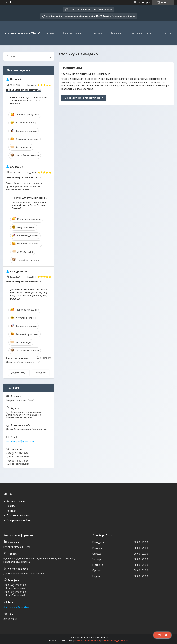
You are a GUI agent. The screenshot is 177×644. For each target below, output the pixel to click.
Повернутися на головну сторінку (85, 98)
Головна (49, 33)
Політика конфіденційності (115, 641)
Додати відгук (19, 373)
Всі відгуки (40, 373)
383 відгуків (144, 2)
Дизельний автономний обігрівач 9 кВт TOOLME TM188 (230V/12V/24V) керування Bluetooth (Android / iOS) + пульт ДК (30, 294)
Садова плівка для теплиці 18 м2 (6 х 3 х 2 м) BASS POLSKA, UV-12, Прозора (29, 101)
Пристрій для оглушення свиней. (29, 198)
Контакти (116, 33)
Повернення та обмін (19, 520)
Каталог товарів (73, 33)
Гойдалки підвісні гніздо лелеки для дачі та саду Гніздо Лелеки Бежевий (29, 205)
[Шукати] (50, 56)
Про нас (97, 33)
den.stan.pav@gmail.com (20, 441)
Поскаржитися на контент (87, 641)
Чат (162, 635)
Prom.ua (105, 638)
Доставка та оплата (142, 33)
